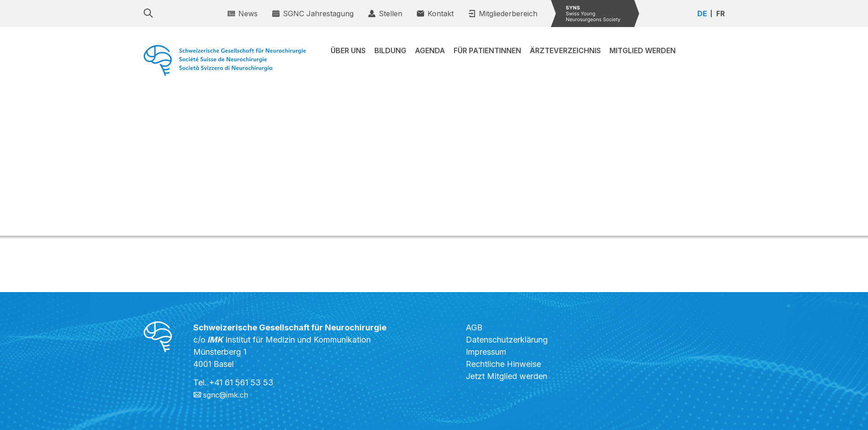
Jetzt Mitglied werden (507, 376)
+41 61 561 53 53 (241, 382)
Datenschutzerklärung (507, 340)
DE (702, 14)
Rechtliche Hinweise (503, 364)
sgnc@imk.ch (228, 395)
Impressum (486, 352)
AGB (474, 327)
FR (720, 14)
